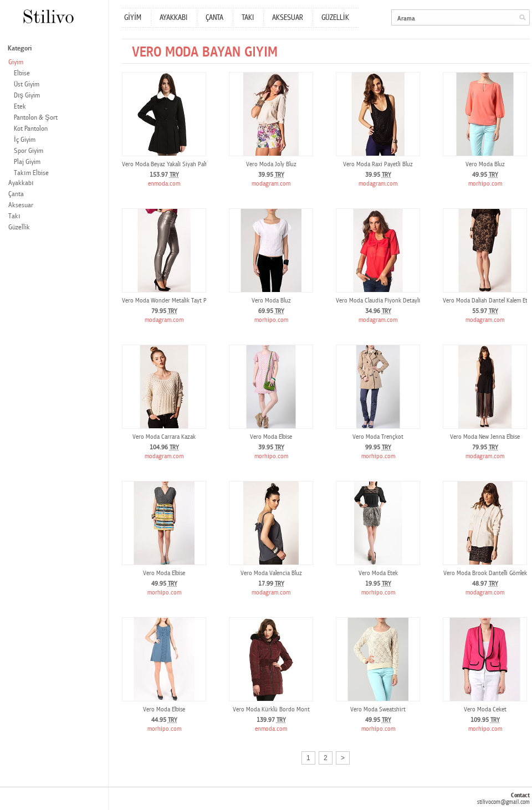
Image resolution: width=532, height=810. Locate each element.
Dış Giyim (27, 96)
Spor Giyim (29, 151)
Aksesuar (21, 205)
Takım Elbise (31, 173)
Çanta (16, 194)
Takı (14, 216)
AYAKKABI (173, 18)
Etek (20, 107)
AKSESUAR (288, 18)
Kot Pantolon (31, 129)
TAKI (248, 18)
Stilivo (48, 16)
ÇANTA (214, 18)
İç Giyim (25, 140)
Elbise (22, 73)
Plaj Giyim (27, 162)
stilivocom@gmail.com (503, 802)
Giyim (16, 62)
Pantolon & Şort (36, 118)
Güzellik (19, 227)
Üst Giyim (27, 84)
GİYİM (133, 18)
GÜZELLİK (335, 18)
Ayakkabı (21, 183)
